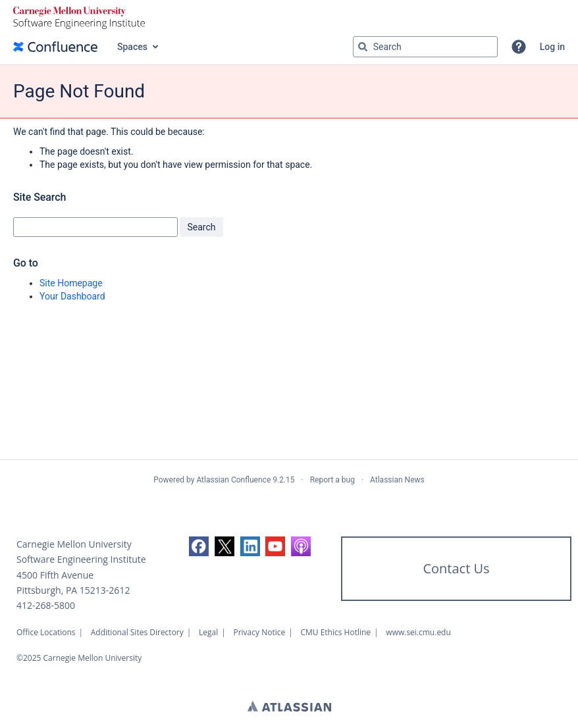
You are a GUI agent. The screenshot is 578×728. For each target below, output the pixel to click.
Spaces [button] (132, 47)
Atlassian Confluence (233, 480)
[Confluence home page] (55, 47)
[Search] (363, 47)
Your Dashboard (72, 296)
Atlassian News (397, 480)
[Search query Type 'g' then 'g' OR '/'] (425, 47)
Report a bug (332, 480)
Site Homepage (71, 283)
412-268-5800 (46, 605)
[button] (519, 47)
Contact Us (456, 568)
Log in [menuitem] (552, 47)
